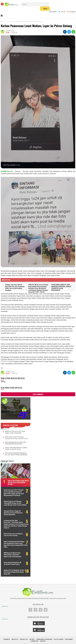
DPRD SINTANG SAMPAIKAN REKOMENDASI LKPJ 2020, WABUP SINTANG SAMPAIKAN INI (16, 454)
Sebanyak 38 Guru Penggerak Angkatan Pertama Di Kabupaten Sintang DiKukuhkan (13, 513)
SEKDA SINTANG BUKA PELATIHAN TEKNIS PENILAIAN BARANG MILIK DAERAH (16, 443)
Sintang (8, 33)
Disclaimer (69, 639)
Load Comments (38, 394)
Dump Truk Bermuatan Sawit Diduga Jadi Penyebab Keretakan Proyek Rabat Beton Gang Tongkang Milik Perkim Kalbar (16, 544)
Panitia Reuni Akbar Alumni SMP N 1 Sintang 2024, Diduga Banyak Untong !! (18, 482)
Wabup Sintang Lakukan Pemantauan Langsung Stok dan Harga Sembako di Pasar (16, 438)
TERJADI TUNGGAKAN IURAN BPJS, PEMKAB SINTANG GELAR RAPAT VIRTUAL (16, 448)
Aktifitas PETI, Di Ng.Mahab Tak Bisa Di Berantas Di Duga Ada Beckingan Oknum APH (14, 572)
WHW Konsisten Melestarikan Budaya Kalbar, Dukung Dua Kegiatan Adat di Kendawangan (13, 555)
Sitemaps (7, 639)
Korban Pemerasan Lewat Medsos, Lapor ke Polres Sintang (36, 26)
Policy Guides (59, 639)
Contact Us (24, 639)
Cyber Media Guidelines (44, 639)
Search (45, 9)
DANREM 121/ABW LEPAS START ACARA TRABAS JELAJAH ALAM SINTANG (15, 432)
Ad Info (32, 639)
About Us (15, 639)
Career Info (35, 641)
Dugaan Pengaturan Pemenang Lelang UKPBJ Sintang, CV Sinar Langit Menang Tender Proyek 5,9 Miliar (15, 503)
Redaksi (43, 641)
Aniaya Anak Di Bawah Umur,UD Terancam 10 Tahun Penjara (12, 563)
